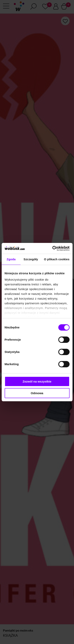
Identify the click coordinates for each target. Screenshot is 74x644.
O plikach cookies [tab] (57, 259)
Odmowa (37, 393)
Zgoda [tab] (11, 259)
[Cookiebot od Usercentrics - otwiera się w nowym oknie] (53, 248)
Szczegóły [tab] (31, 259)
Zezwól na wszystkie (37, 381)
